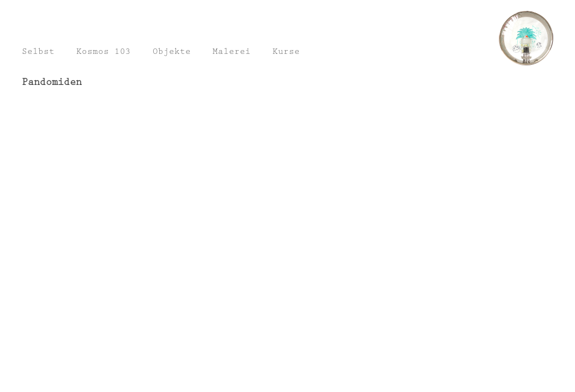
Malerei (232, 53)
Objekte (172, 53)
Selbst (38, 53)
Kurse (286, 53)
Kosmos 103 (104, 53)
